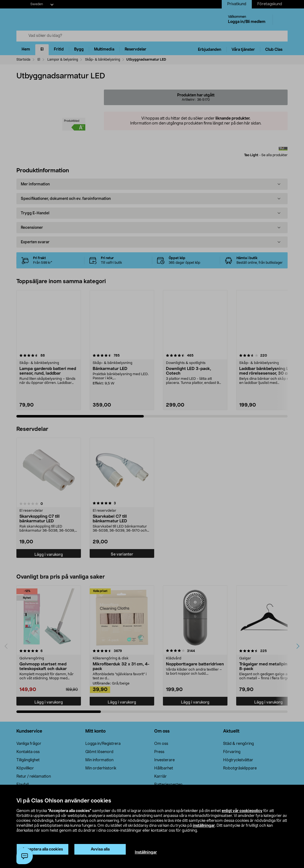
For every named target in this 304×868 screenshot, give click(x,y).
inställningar (204, 826)
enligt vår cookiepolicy (242, 811)
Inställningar (146, 852)
